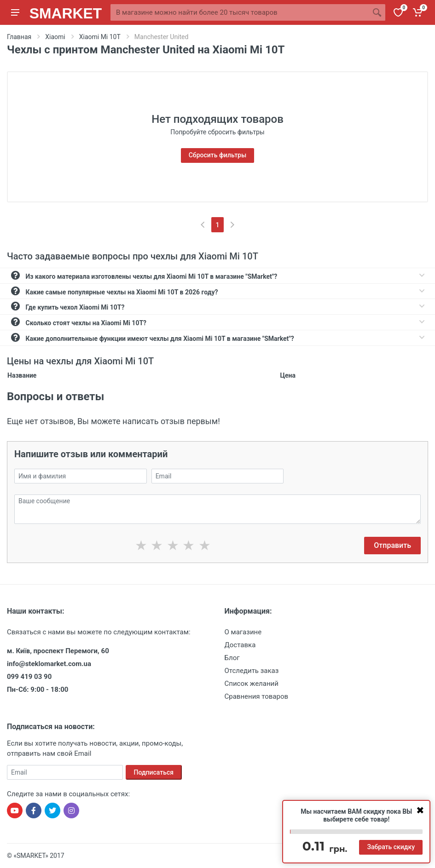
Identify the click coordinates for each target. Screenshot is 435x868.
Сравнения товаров (257, 696)
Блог (232, 658)
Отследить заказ (252, 671)
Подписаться (154, 772)
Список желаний (252, 684)
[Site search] (240, 12)
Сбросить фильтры (218, 155)
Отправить (392, 545)
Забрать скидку (391, 847)
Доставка (240, 645)
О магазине (243, 632)
